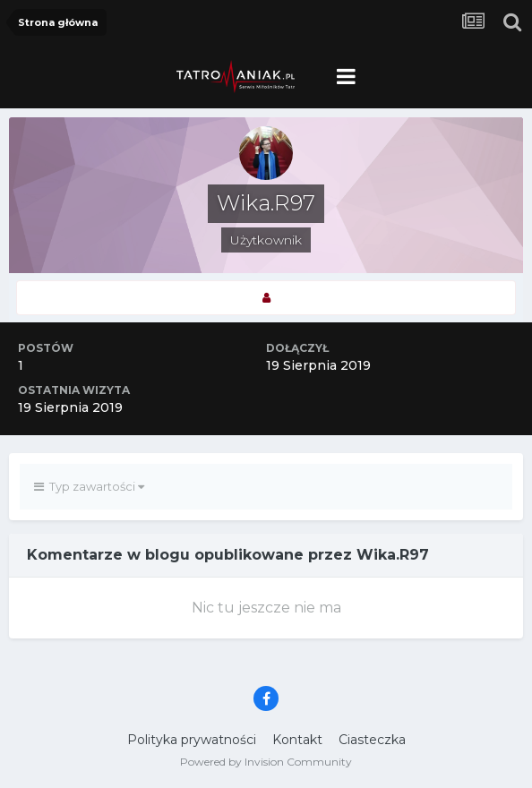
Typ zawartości (89, 486)
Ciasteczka (372, 740)
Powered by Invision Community (266, 762)
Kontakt (297, 740)
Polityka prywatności (192, 740)
